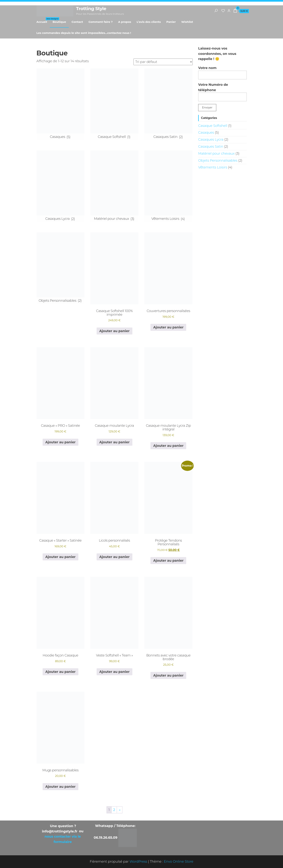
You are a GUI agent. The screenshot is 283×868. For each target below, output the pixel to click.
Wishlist (187, 22)
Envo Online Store (179, 862)
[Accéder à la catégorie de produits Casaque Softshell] (114, 104)
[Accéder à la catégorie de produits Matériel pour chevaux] (114, 186)
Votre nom (222, 73)
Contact (77, 22)
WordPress (138, 862)
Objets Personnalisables (218, 161)
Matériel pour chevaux (216, 154)
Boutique (59, 22)
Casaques (206, 133)
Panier (171, 22)
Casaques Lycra (211, 140)
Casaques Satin (211, 147)
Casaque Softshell (213, 126)
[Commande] (163, 62)
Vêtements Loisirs (213, 167)
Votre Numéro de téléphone (222, 92)
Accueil (43, 20)
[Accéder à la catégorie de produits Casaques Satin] (168, 104)
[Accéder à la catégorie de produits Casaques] (61, 104)
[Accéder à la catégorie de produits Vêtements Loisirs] (168, 186)
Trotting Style (91, 9)
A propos (125, 22)
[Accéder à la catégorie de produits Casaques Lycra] (61, 186)
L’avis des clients (149, 22)
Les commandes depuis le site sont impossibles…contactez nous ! (84, 33)
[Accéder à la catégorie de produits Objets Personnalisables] (61, 268)
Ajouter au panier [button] (114, 331)
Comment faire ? (101, 22)
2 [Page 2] (114, 810)
